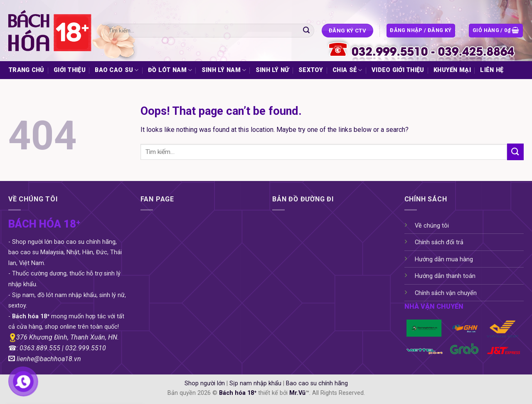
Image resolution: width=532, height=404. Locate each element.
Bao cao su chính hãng (317, 383)
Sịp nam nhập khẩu (255, 383)
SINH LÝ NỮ (272, 70)
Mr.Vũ (297, 393)
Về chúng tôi (432, 226)
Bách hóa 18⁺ (238, 393)
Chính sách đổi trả (439, 242)
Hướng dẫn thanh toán (445, 276)
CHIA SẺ (347, 70)
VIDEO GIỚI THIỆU (398, 70)
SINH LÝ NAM (224, 70)
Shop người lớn (205, 383)
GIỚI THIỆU (70, 70)
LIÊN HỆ (492, 70)
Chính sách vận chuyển (446, 293)
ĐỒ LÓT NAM (170, 70)
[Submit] (306, 31)
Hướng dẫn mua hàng (444, 259)
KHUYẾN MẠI (452, 70)
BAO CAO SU (117, 70)
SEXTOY (311, 70)
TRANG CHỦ (26, 70)
